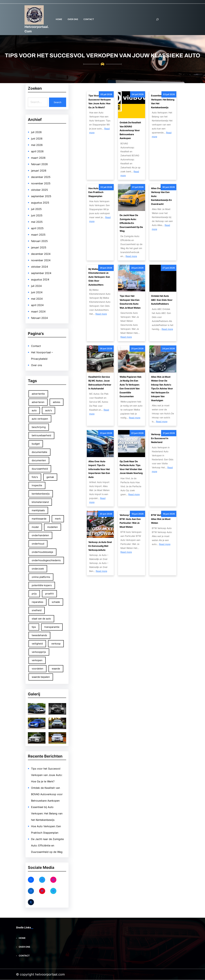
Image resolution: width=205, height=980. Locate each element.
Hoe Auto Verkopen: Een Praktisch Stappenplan (99, 192)
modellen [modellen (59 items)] (53, 527)
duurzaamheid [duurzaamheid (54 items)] (40, 469)
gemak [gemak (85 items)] (50, 477)
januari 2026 (39, 171)
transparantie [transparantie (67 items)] (52, 627)
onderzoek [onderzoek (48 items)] (38, 569)
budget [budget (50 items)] (36, 444)
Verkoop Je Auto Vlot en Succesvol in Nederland (163, 438)
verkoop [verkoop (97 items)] (56, 644)
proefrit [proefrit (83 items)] (50, 594)
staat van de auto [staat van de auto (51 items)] (41, 619)
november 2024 (41, 260)
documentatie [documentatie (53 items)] (39, 452)
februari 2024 (39, 318)
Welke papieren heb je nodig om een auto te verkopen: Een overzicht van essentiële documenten (131, 387)
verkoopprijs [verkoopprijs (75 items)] (39, 652)
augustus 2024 (40, 279)
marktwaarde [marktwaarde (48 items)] (39, 519)
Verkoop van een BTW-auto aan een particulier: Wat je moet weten (130, 521)
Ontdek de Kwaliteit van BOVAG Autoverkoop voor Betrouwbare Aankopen (47, 794)
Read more (131, 256)
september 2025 (41, 196)
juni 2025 (37, 215)
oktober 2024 (39, 267)
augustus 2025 (40, 203)
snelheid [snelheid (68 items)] (37, 610)
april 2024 (37, 305)
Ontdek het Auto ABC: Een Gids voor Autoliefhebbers (162, 300)
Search (57, 102)
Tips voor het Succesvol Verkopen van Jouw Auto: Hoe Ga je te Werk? (47, 775)
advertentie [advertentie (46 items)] (38, 394)
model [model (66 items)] (35, 527)
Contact (36, 346)
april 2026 (37, 151)
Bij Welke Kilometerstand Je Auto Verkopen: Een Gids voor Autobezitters (99, 277)
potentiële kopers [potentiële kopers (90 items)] (42, 585)
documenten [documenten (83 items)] (39, 460)
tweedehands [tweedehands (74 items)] (39, 635)
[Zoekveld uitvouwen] (157, 19)
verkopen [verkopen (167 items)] (37, 660)
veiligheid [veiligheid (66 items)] (37, 644)
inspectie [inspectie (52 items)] (37, 485)
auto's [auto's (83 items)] (49, 410)
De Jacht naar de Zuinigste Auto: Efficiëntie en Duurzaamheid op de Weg (47, 846)
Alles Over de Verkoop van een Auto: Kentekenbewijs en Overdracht (161, 196)
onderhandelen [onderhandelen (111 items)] (40, 535)
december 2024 (41, 254)
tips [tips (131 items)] (34, 627)
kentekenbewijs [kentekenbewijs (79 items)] (41, 494)
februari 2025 (39, 241)
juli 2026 (36, 132)
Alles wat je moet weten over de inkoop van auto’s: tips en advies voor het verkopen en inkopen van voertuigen (162, 389)
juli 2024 (36, 286)
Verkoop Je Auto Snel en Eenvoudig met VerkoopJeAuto (100, 546)
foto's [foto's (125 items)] (35, 477)
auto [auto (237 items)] (34, 410)
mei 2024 (37, 299)
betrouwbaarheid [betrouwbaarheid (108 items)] (41, 435)
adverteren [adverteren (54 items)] (38, 402)
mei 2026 (37, 145)
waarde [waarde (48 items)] (56, 669)
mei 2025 (37, 222)
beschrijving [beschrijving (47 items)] (39, 427)
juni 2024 (37, 292)
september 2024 (41, 273)
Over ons (37, 365)
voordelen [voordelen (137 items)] (37, 669)
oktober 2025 (39, 190)
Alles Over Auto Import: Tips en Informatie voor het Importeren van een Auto (99, 469)
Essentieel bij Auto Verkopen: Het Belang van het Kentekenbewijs (47, 814)
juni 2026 (37, 139)
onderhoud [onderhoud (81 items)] (38, 544)
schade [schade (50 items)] (56, 602)
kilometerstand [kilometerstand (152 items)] (40, 502)
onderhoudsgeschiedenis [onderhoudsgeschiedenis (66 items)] (46, 560)
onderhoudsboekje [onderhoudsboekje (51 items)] (42, 552)
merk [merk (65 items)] (58, 519)
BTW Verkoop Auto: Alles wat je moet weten (162, 519)
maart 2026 (38, 158)
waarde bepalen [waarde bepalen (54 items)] (41, 677)
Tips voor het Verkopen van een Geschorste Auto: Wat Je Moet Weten (130, 302)
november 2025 (41, 183)
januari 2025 (39, 247)
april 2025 (37, 228)
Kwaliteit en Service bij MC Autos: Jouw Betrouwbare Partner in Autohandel (100, 383)
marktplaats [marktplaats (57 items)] (38, 510)
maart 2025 (38, 235)
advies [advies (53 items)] (57, 402)
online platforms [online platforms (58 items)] (41, 577)
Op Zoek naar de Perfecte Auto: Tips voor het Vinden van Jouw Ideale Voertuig (131, 467)
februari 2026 (39, 164)
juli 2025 (36, 209)
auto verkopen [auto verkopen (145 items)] (40, 419)
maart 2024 (38, 312)
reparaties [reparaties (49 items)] (37, 602)
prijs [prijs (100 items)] (34, 594)
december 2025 (41, 177)
